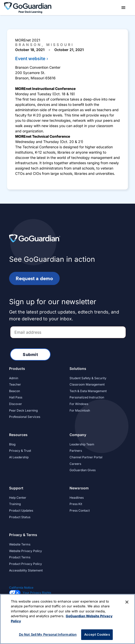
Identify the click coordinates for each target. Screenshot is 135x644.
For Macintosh (80, 410)
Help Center (18, 498)
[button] (123, 8)
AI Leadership (19, 457)
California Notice (21, 588)
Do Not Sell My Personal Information (48, 634)
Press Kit (76, 504)
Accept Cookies (97, 634)
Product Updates (21, 510)
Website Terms (20, 544)
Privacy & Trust (20, 451)
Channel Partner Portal (86, 457)
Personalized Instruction (87, 397)
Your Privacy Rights (37, 593)
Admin (14, 378)
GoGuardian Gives (83, 470)
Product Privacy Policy (26, 564)
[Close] (127, 602)
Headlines (77, 498)
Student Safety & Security (88, 378)
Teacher (15, 384)
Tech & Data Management (88, 391)
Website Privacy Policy (26, 551)
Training (15, 504)
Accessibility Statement (26, 570)
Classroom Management (87, 384)
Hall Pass (16, 397)
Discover (16, 404)
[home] (28, 7)
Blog (12, 444)
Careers (75, 464)
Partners (76, 451)
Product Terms (20, 557)
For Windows (79, 404)
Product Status (20, 517)
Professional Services (25, 417)
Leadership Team (82, 444)
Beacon (15, 391)
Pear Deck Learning (23, 410)
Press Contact (80, 510)
